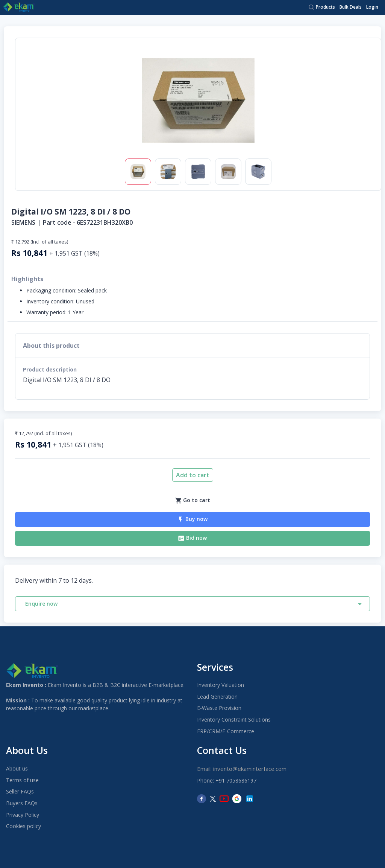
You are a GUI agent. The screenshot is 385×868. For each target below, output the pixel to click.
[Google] (237, 799)
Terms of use (22, 780)
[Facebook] (202, 799)
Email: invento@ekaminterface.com (242, 769)
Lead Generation (217, 697)
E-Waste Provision (219, 708)
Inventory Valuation (221, 685)
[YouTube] (224, 799)
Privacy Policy (23, 815)
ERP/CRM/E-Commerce (226, 731)
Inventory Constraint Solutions (234, 720)
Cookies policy (23, 826)
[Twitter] (213, 799)
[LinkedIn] (250, 799)
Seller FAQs (20, 791)
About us (17, 768)
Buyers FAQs (22, 803)
